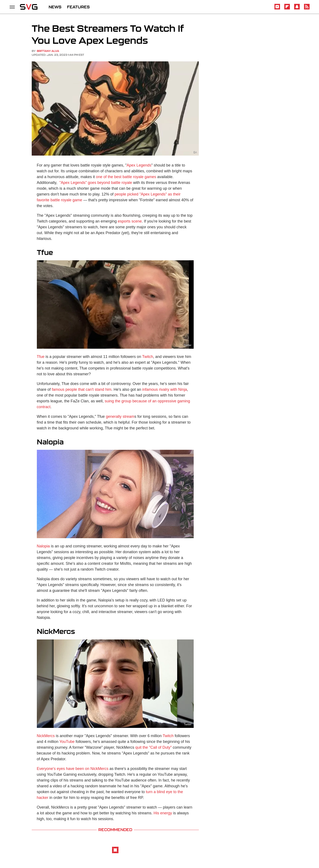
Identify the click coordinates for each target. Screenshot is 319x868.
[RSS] (307, 9)
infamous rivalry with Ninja (165, 389)
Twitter (188, 345)
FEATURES (78, 7)
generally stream (120, 417)
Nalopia (43, 546)
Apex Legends (139, 165)
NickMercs (46, 736)
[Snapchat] (297, 9)
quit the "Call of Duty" (153, 747)
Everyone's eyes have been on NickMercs (73, 769)
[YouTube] (277, 9)
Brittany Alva (48, 51)
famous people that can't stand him (82, 389)
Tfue (41, 357)
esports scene (130, 221)
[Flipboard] (287, 9)
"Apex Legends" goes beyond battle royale (95, 183)
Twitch (148, 357)
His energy (163, 813)
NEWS (55, 7)
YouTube (67, 742)
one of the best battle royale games (126, 177)
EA (195, 152)
